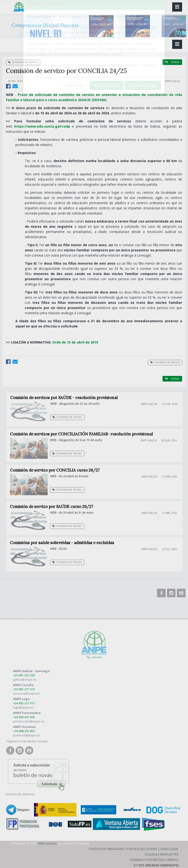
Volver (172, 62)
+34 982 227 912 (24, 703)
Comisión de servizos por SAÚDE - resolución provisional (66, 398)
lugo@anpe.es (23, 707)
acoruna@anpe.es (26, 693)
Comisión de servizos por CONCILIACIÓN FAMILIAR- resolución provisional (84, 434)
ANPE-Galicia (173, 81)
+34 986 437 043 (24, 717)
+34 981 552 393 (24, 675)
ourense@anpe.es (26, 735)
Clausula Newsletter (162, 854)
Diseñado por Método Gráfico (154, 860)
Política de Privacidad (106, 849)
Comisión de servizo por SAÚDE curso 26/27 (54, 507)
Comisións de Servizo (23, 62)
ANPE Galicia (47, 843)
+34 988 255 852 (24, 731)
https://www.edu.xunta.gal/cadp (42, 126)
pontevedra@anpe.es (29, 721)
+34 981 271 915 (24, 689)
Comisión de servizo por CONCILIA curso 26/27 (57, 470)
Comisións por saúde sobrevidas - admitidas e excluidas (64, 543)
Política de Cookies (142, 849)
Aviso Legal (169, 849)
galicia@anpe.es (25, 679)
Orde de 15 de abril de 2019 (75, 342)
